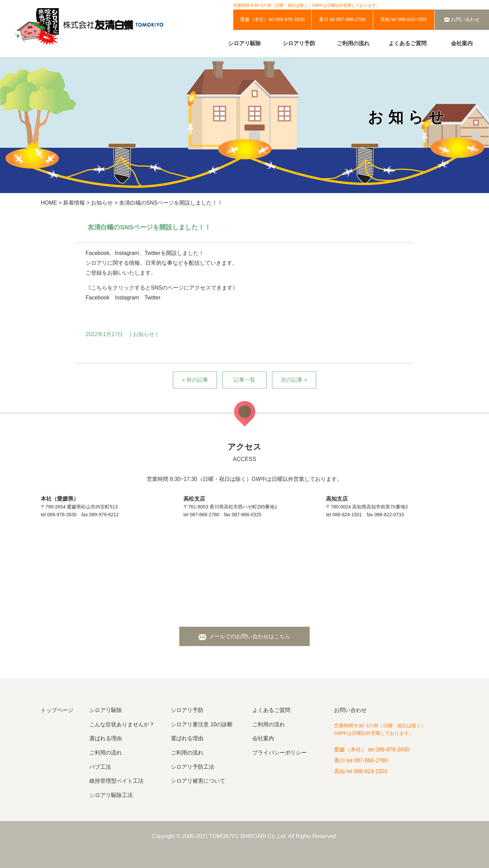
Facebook (97, 298)
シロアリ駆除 (244, 43)
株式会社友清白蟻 (111, 27)
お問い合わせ (350, 710)
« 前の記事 (195, 380)
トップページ (57, 710)
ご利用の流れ (353, 43)
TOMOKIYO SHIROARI (238, 836)
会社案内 (462, 43)
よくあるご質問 (407, 43)
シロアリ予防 (299, 43)
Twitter (152, 298)
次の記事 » (294, 380)
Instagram (127, 298)
